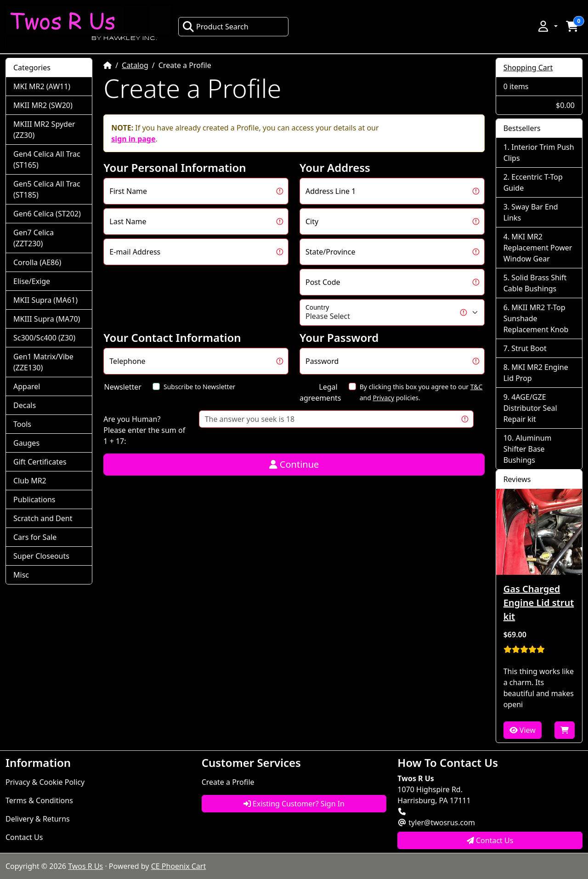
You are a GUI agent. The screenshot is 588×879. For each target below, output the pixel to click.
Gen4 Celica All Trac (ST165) (47, 159)
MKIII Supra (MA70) (47, 319)
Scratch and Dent (43, 518)
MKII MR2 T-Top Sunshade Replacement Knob (536, 318)
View (523, 730)
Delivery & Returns (38, 819)
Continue (294, 464)
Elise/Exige (32, 281)
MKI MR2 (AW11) (42, 86)
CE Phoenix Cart (179, 866)
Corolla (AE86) (37, 262)
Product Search (215, 27)
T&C (477, 387)
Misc (21, 575)
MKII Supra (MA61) (45, 300)
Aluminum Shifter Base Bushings (528, 449)
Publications (34, 499)
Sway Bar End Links (531, 212)
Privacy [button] (383, 398)
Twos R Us (85, 866)
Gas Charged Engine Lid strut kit (539, 603)
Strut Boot (529, 348)
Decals (25, 405)
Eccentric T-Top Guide (533, 182)
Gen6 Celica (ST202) (47, 214)
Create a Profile (228, 782)
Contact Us (24, 837)
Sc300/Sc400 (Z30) (44, 338)
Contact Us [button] (490, 840)
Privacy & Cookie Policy (45, 782)
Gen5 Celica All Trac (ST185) (47, 189)
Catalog (135, 65)
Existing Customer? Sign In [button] (294, 804)
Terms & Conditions (39, 800)
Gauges (26, 443)
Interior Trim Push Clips (539, 153)
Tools (22, 424)
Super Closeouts (41, 556)
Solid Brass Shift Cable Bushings (535, 283)
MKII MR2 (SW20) (43, 105)
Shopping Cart (528, 68)
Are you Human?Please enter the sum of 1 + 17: (144, 430)
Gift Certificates (40, 462)
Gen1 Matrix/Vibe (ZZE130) (43, 362)
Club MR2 (30, 481)
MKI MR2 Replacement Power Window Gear (538, 248)
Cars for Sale (35, 537)
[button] (547, 26)
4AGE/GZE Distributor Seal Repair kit (530, 408)
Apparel (27, 386)
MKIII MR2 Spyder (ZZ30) (44, 130)
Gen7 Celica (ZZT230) (34, 238)
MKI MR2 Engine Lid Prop (536, 373)
